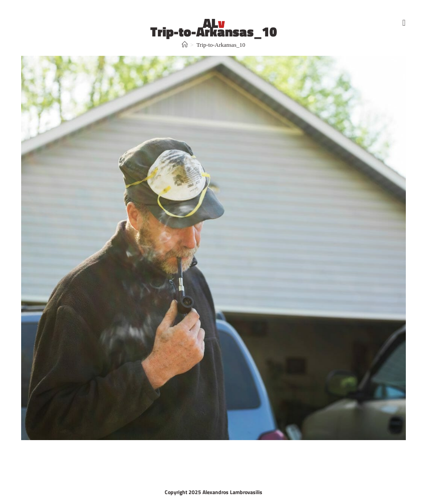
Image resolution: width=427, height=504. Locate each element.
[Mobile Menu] (404, 22)
